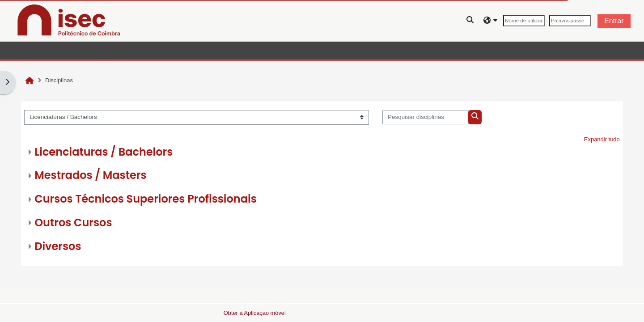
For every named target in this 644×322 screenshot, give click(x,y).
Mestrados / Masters (90, 175)
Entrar (614, 21)
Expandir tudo (602, 139)
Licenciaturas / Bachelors (104, 152)
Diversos (58, 246)
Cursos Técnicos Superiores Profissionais (146, 199)
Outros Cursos (73, 222)
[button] (470, 21)
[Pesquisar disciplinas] (426, 117)
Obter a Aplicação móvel (255, 313)
